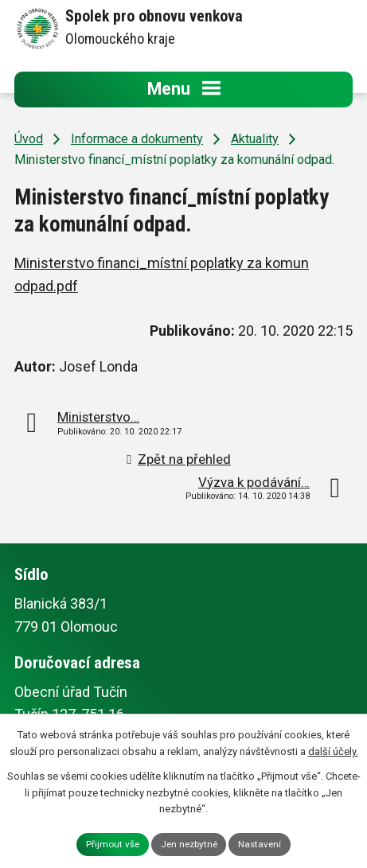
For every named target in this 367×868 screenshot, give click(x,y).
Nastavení (260, 844)
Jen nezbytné (189, 844)
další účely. (333, 751)
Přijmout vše (113, 844)
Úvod (29, 139)
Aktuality (255, 139)
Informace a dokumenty (137, 139)
